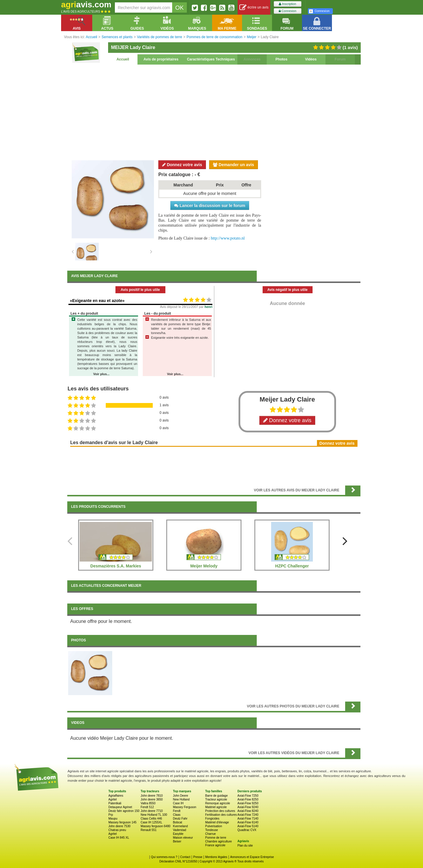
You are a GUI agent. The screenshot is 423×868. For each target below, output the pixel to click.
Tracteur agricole (216, 799)
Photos (282, 59)
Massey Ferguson (185, 807)
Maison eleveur (183, 838)
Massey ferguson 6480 (156, 826)
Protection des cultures (220, 811)
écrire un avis (254, 7)
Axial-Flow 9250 (248, 803)
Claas (177, 815)
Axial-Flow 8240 (248, 811)
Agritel (113, 799)
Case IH (178, 803)
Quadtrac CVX (247, 830)
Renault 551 (149, 830)
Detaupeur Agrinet (120, 807)
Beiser (177, 841)
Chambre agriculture (218, 841)
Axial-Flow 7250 (248, 796)
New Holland (181, 799)
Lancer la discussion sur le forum (210, 205)
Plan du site (245, 846)
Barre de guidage (216, 796)
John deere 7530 (119, 826)
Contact (185, 857)
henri (208, 307)
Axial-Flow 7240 (248, 815)
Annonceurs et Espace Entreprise (252, 857)
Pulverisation (213, 826)
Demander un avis (234, 165)
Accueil (123, 59)
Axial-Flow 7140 (248, 819)
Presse (198, 857)
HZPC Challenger (292, 566)
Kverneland (181, 826)
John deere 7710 (152, 811)
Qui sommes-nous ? (164, 857)
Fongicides (212, 819)
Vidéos (311, 59)
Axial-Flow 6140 (248, 822)
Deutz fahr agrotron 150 (124, 811)
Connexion (288, 11)
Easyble (178, 834)
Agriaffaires (116, 796)
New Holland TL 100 (154, 815)
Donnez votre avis (182, 165)
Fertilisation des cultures (221, 815)
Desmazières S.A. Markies (116, 566)
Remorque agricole (218, 803)
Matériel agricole (216, 807)
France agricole (215, 845)
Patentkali (115, 803)
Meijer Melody (204, 566)
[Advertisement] (214, 112)
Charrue (210, 834)
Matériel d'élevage (217, 822)
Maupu (113, 819)
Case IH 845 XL (119, 838)
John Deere (181, 796)
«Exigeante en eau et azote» (97, 301)
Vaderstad (180, 830)
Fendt (177, 811)
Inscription (287, 4)
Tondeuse (211, 830)
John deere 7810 (152, 796)
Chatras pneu (117, 830)
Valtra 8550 (148, 803)
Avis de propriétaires (161, 59)
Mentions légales (216, 857)
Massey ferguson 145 (122, 822)
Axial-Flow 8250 (248, 799)
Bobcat (178, 822)
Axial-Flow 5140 (248, 826)
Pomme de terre (216, 838)
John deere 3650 (152, 799)
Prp (111, 815)
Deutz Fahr (180, 819)
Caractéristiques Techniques (211, 59)
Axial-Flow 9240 (248, 807)
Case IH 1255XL (151, 822)
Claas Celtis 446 (151, 819)
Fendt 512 (147, 807)
